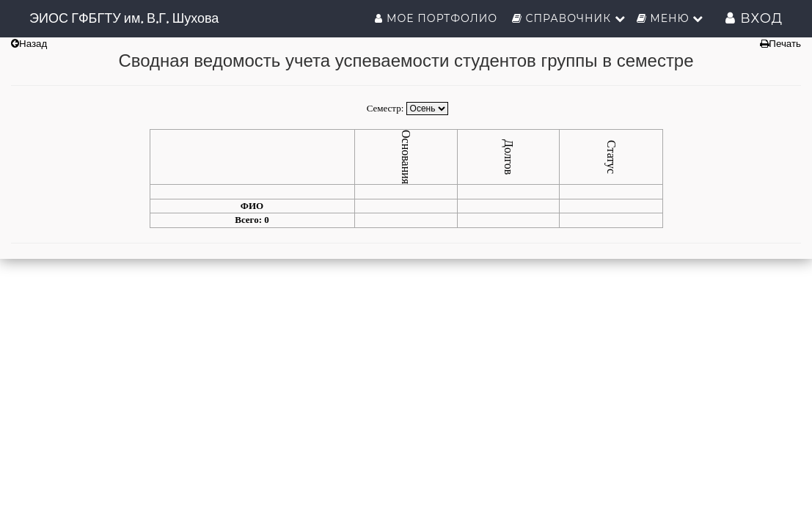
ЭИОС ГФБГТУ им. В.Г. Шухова (124, 18)
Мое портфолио (438, 18)
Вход (754, 18)
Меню (670, 18)
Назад (29, 44)
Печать (780, 44)
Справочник (569, 18)
